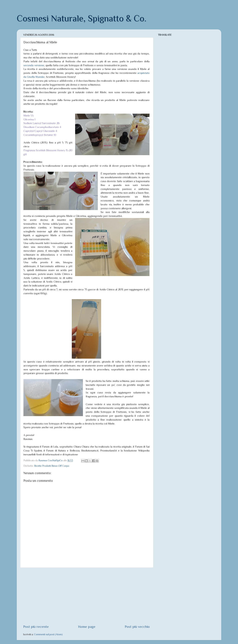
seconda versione (34, 65)
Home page (87, 627)
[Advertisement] (86, 596)
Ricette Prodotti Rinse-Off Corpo (52, 466)
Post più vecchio (137, 627)
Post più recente (36, 627)
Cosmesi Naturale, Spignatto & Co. (82, 18)
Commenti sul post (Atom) (48, 634)
